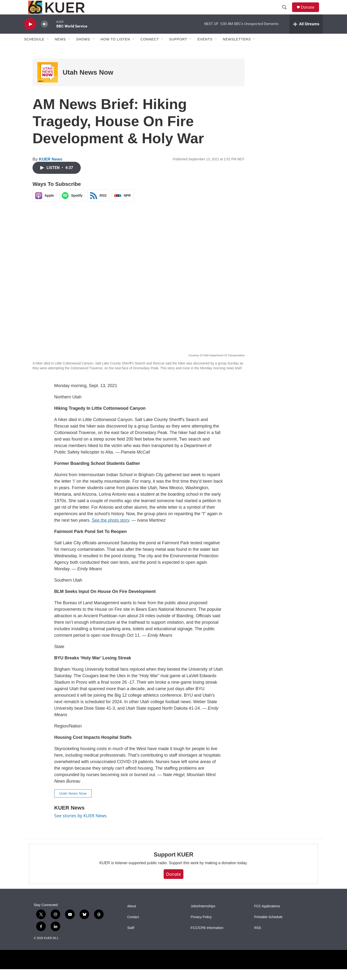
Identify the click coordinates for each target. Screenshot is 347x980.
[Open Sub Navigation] (48, 50)
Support (178, 50)
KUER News (50, 170)
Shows (83, 50)
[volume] (45, 35)
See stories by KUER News (80, 826)
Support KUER (173, 865)
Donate (311, 13)
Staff (131, 939)
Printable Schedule (268, 928)
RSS (258, 939)
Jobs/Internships (203, 917)
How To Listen (115, 50)
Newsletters (237, 50)
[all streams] (306, 35)
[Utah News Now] (48, 83)
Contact (133, 928)
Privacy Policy (201, 928)
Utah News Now (88, 83)
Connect (150, 50)
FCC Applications (267, 917)
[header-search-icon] (287, 13)
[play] (30, 35)
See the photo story (110, 531)
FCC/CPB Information (207, 939)
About (132, 917)
